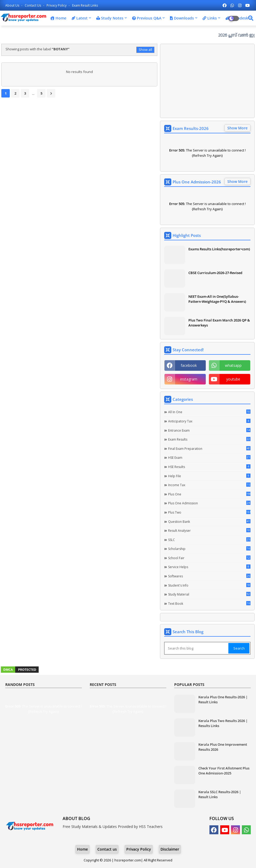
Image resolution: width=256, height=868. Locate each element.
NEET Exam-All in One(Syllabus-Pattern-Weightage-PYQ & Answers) (217, 299)
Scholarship (209, 549)
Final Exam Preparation (209, 448)
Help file (209, 476)
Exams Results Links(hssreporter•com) (219, 249)
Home (58, 18)
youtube (233, 379)
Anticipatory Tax (209, 421)
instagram (189, 379)
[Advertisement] (207, 81)
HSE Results (209, 467)
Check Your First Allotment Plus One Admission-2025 (224, 771)
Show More (237, 128)
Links (210, 18)
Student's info (209, 585)
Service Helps (209, 567)
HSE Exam (209, 457)
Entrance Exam (209, 430)
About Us (13, 5)
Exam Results (209, 439)
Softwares (209, 576)
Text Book (209, 603)
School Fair (209, 558)
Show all (145, 50)
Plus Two (209, 512)
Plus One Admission (209, 503)
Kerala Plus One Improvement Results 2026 (223, 747)
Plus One (209, 494)
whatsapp (233, 365)
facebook (189, 365)
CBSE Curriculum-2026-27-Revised (215, 273)
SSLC (209, 540)
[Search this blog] (197, 648)
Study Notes (110, 18)
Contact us (33, 5)
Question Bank (209, 521)
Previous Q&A (147, 18)
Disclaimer (170, 849)
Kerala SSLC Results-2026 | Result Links (220, 794)
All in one (209, 412)
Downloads (182, 18)
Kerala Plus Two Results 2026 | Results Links (223, 723)
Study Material (209, 594)
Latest (80, 18)
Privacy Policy (57, 5)
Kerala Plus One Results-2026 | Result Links (223, 699)
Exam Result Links (85, 5)
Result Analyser (209, 530)
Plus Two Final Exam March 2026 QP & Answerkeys (219, 323)
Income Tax (209, 485)
